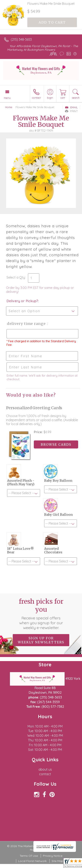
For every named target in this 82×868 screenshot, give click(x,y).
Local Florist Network (32, 861)
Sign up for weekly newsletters (41, 640)
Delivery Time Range (26, 324)
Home (9, 107)
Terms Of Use (29, 856)
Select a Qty (16, 277)
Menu (7, 98)
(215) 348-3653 (21, 39)
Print (71, 111)
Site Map (57, 861)
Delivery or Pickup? (22, 301)
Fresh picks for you (41, 614)
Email (71, 107)
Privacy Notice (53, 856)
